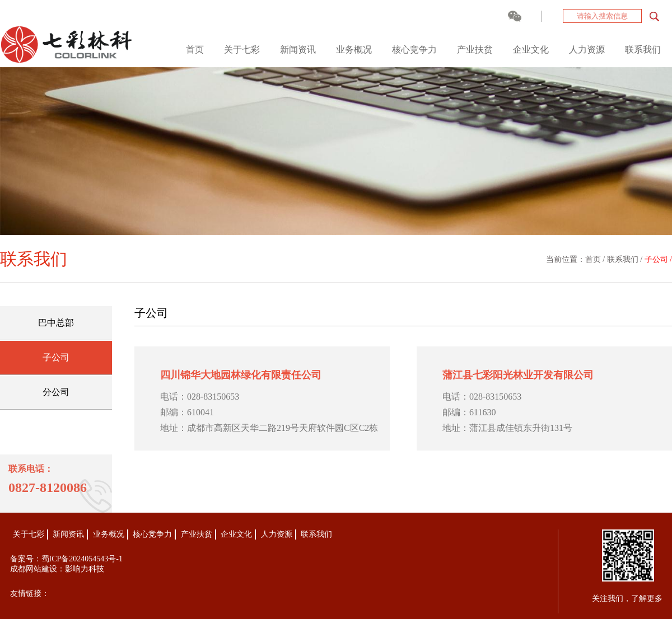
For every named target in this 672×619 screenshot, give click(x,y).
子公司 (56, 357)
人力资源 (587, 50)
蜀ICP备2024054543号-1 (82, 559)
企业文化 (531, 50)
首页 (195, 50)
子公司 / (658, 259)
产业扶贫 (475, 50)
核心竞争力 (414, 50)
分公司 (56, 392)
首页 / (596, 259)
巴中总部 (56, 323)
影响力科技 (85, 569)
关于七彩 (242, 50)
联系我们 (643, 50)
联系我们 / (626, 259)
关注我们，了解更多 (627, 599)
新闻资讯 (298, 50)
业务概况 (354, 50)
